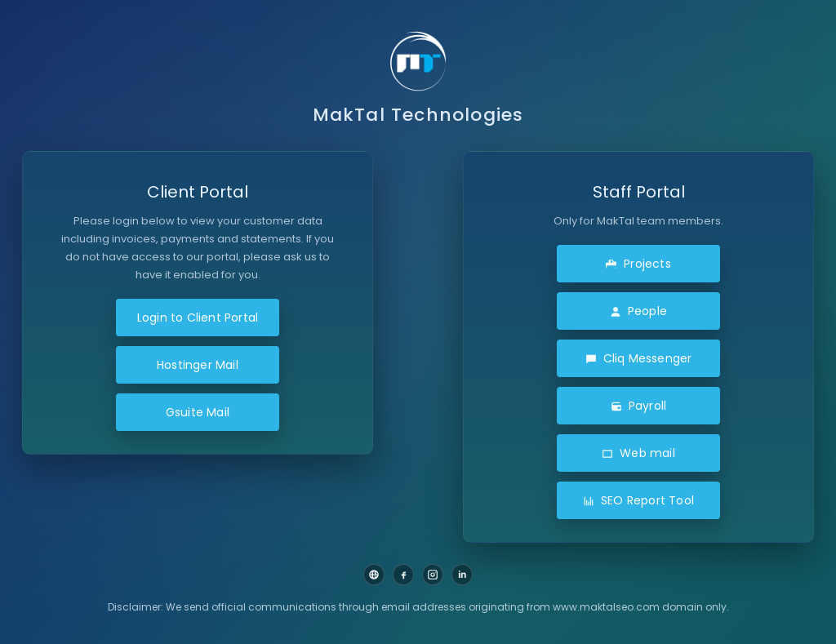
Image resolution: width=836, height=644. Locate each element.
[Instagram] (433, 575)
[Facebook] (403, 575)
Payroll (638, 406)
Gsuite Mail (198, 412)
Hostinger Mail (198, 365)
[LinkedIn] (462, 575)
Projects (638, 264)
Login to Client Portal (198, 318)
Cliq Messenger (639, 358)
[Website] (374, 575)
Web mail (638, 453)
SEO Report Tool (638, 500)
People (638, 311)
